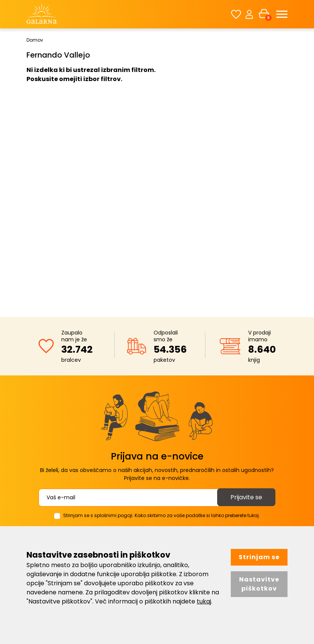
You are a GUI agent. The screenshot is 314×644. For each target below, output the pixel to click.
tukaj (204, 601)
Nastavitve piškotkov (259, 584)
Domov (35, 40)
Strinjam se (259, 557)
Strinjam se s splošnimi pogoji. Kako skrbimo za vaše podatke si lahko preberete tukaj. (162, 515)
